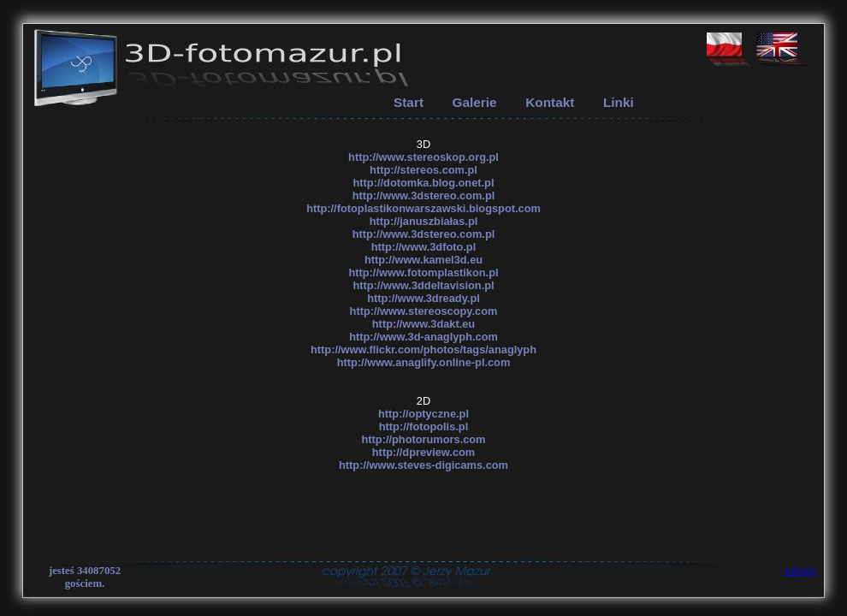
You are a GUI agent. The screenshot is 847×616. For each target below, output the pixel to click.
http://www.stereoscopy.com (424, 311)
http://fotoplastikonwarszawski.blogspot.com (423, 208)
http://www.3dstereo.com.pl (424, 195)
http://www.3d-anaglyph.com (423, 337)
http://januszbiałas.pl (424, 221)
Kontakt (550, 102)
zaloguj (801, 571)
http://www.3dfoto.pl (424, 247)
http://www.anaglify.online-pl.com (424, 362)
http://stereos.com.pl (423, 170)
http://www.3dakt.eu (423, 324)
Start (409, 102)
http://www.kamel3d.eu (423, 260)
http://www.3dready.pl (423, 298)
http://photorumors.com (423, 439)
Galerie (475, 102)
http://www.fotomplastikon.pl (423, 272)
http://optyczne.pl (423, 414)
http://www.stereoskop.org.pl (423, 157)
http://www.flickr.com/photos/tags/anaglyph (423, 349)
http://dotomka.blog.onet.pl (424, 183)
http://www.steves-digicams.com (423, 465)
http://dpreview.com (423, 452)
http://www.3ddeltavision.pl (423, 285)
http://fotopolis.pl (423, 426)
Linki (619, 102)
